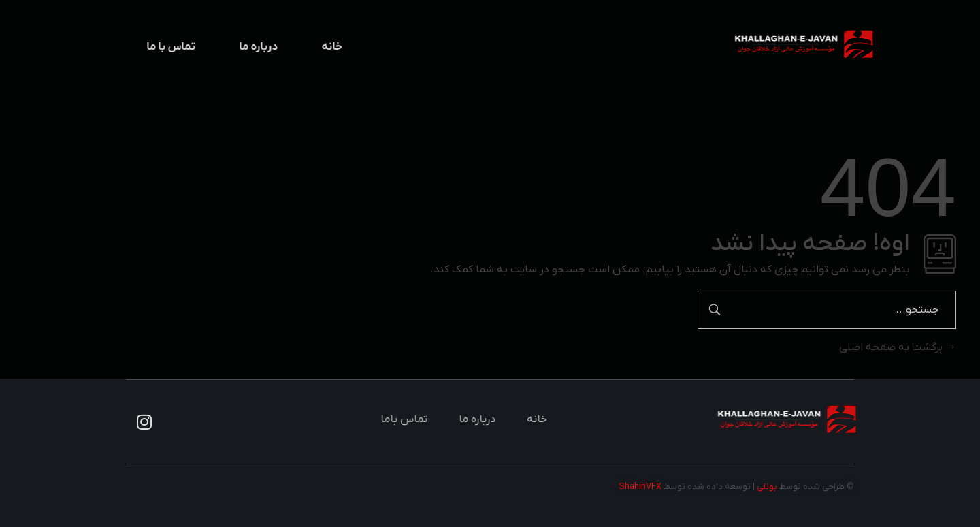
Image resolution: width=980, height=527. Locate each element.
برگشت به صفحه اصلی (898, 347)
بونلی (767, 486)
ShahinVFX (640, 486)
